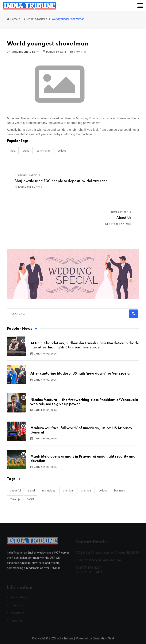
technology (49, 491)
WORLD (26, 151)
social (30, 499)
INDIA (13, 151)
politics (103, 491)
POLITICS (62, 151)
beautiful (15, 491)
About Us (124, 218)
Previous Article (27, 175)
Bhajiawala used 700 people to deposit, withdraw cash (61, 181)
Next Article (121, 212)
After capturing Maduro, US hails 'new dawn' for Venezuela (80, 374)
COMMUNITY (44, 151)
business (120, 491)
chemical (68, 491)
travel (31, 491)
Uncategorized (37, 19)
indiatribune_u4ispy (25, 52)
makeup (15, 499)
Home (12, 19)
